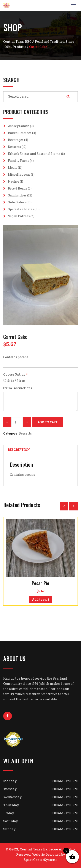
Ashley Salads (19, 126)
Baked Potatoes (20, 133)
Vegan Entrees (19, 216)
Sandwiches (17, 195)
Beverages (16, 140)
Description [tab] (19, 450)
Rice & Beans (18, 188)
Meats (13, 168)
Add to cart (48, 422)
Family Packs (19, 161)
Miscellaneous (19, 174)
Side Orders (17, 202)
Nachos (14, 181)
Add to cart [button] (40, 599)
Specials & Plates (21, 209)
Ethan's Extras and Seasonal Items (34, 154)
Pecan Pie (40, 583)
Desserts (14, 147)
